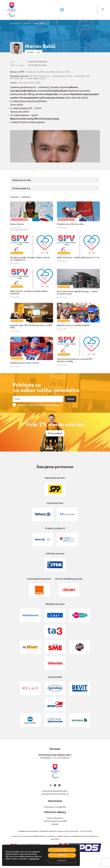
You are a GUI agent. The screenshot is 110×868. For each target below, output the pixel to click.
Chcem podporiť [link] (55, 433)
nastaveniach (34, 859)
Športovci (27, 23)
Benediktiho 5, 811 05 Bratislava (55, 758)
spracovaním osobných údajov (44, 405)
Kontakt (55, 824)
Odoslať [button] (71, 399)
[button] (103, 10)
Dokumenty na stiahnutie (55, 807)
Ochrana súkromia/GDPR (55, 821)
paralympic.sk (16, 23)
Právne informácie (55, 818)
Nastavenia (62, 861)
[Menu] (62, 10)
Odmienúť (62, 855)
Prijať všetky (62, 850)
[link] (55, 771)
